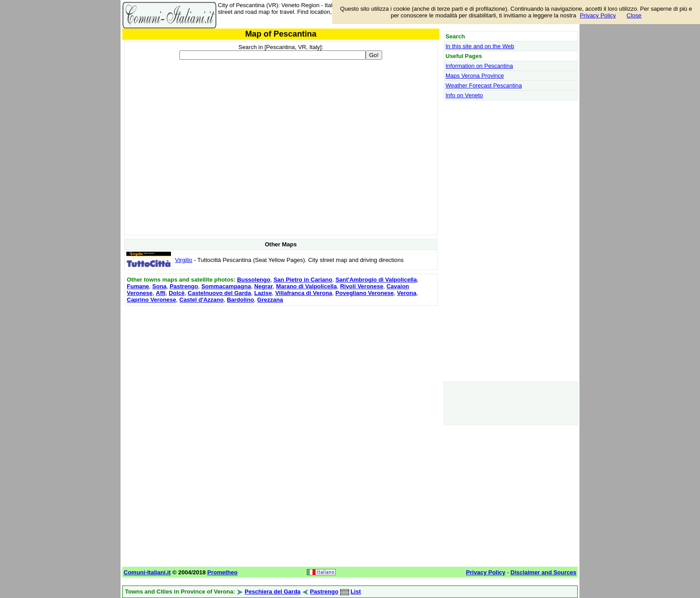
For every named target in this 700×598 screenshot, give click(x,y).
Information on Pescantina (479, 66)
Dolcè (177, 293)
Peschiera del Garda (273, 592)
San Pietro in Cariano (303, 280)
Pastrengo (184, 286)
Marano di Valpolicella (307, 286)
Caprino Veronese (152, 300)
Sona (159, 286)
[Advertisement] (281, 370)
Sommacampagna (226, 286)
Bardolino (240, 300)
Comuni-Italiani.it (147, 572)
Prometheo (222, 572)
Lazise (263, 293)
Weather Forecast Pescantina (484, 85)
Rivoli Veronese (362, 286)
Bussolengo (254, 280)
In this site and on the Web (480, 46)
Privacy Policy (598, 15)
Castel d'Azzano (202, 300)
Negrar (263, 286)
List (356, 592)
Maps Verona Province (475, 76)
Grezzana (270, 300)
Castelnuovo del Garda (220, 293)
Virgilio (184, 260)
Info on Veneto (464, 95)
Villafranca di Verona (304, 293)
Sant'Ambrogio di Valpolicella (376, 280)
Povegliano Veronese (365, 293)
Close (634, 15)
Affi (161, 293)
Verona (406, 293)
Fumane (138, 286)
